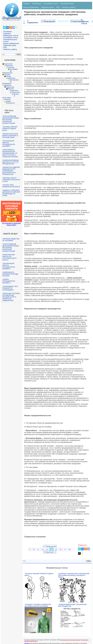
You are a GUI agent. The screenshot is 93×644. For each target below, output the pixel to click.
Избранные (37, 4)
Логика (8, 76)
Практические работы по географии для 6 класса (9, 257)
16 (60, 549)
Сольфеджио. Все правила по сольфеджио (10, 288)
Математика (14, 80)
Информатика (7, 73)
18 (70, 549)
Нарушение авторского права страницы (70, 640)
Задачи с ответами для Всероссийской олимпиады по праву (11, 193)
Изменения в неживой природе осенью (10, 274)
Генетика (11, 67)
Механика (8, 85)
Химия (8, 101)
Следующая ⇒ (77, 21)
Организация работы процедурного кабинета (9, 144)
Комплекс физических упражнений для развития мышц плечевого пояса (74, 575)
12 (43, 549)
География (14, 69)
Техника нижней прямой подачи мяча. (10, 129)
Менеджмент (7, 83)
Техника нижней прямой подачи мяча (39, 575)
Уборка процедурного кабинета (9, 281)
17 (65, 549)
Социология (14, 91)
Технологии (16, 92)
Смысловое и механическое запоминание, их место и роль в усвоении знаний (10, 153)
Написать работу (10, 49)
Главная (27, 4)
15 (56, 549)
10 (34, 549)
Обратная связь (10, 45)
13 (47, 549)
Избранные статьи (11, 36)
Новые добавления (11, 43)
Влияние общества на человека (11, 240)
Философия (6, 98)
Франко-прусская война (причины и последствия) (10, 136)
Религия (11, 89)
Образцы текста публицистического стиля (11, 180)
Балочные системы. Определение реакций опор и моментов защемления (11, 297)
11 (38, 549)
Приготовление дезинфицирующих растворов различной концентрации (11, 120)
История (7, 75)
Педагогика (10, 87)
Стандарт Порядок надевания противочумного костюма (38, 605)
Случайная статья (11, 38)
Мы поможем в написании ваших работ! (11, 224)
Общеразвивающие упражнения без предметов (72, 605)
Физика (16, 94)
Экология (11, 103)
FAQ (5, 47)
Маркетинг (12, 78)
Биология (9, 66)
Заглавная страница (7, 33)
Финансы (7, 99)
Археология (8, 64)
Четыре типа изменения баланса (11, 186)
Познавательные (67, 4)
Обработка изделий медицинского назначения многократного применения (11, 171)
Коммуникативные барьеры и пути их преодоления (11, 162)
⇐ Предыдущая (48, 21)
